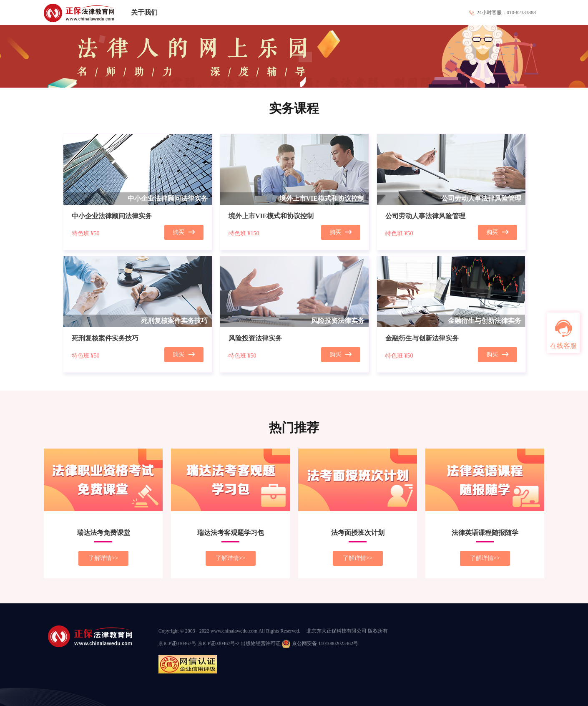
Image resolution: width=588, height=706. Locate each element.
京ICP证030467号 (177, 643)
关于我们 (144, 12)
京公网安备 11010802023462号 (320, 643)
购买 (184, 232)
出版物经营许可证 (261, 643)
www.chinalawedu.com (234, 631)
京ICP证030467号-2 (219, 643)
